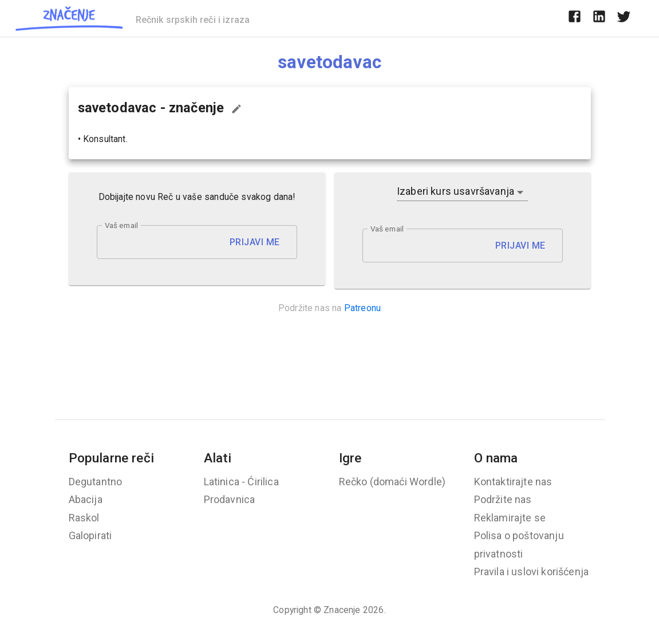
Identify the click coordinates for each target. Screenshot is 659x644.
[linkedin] (599, 18)
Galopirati (90, 535)
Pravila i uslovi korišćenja (532, 572)
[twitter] (624, 18)
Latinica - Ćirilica (241, 482)
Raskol (84, 518)
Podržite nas (503, 499)
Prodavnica (230, 499)
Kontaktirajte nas (513, 482)
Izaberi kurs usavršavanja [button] (455, 191)
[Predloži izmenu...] (236, 109)
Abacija (86, 499)
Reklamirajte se (510, 518)
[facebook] (575, 18)
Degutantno (96, 482)
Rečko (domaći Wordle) (392, 482)
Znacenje (342, 610)
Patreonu (362, 308)
